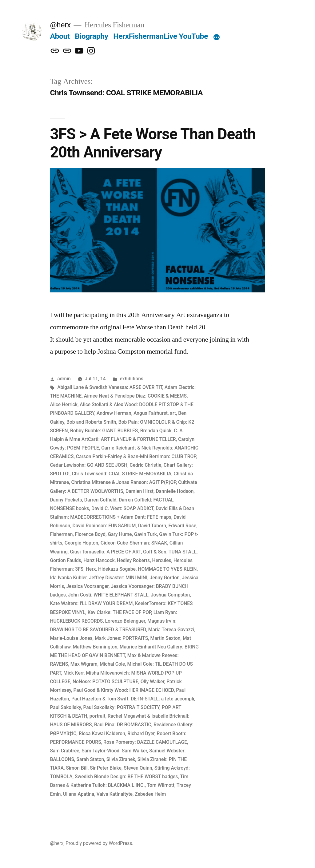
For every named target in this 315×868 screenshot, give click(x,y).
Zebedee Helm (150, 794)
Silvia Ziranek (121, 759)
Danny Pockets (66, 500)
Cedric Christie (145, 465)
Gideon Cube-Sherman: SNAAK (134, 543)
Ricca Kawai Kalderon (102, 733)
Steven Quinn (138, 768)
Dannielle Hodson (175, 491)
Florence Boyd (90, 534)
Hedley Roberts (133, 560)
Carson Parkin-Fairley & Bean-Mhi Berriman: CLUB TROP (136, 456)
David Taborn (152, 526)
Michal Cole (112, 664)
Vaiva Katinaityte (115, 794)
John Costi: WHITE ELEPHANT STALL (108, 595)
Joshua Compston (170, 595)
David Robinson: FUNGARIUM (104, 526)
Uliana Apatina (79, 794)
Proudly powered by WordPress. (99, 843)
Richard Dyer (141, 733)
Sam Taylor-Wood (100, 751)
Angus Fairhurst (151, 413)
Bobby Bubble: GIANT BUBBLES (104, 431)
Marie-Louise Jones (71, 638)
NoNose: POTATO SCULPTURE (106, 682)
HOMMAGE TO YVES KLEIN (167, 569)
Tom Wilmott (161, 785)
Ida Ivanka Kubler (68, 578)
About (60, 36)
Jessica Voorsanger (87, 586)
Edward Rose (182, 526)
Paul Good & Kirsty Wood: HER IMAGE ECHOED (124, 690)
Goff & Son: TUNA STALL (170, 552)
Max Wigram (84, 664)
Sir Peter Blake (106, 768)
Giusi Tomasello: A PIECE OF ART (105, 552)
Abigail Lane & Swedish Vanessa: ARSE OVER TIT (110, 387)
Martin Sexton (165, 638)
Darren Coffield (100, 500)
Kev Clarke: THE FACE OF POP (120, 612)
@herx (60, 25)
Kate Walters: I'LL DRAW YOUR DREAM (91, 603)
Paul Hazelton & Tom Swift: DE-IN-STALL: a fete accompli (133, 699)
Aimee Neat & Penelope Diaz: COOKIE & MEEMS (135, 396)
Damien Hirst (140, 491)
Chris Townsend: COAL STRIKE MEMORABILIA (122, 474)
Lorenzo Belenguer (125, 621)
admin (64, 379)
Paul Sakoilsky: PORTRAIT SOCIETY (121, 707)
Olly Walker (152, 682)
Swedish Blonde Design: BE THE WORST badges (126, 777)
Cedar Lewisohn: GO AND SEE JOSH (89, 465)
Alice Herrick (64, 404)
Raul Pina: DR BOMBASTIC (123, 725)
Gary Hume (120, 534)
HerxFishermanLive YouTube (161, 36)
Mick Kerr (74, 673)
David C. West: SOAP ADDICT (122, 508)
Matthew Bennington (95, 647)
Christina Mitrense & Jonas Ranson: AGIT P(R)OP (124, 482)
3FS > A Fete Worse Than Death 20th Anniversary (153, 143)
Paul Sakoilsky (65, 707)
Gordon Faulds (65, 560)
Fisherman (61, 534)
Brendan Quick (156, 431)
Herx (91, 569)
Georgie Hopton (82, 543)
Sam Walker (134, 751)
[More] (217, 38)
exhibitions (132, 379)
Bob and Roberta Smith (91, 422)
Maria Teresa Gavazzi (171, 630)
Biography (91, 36)
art (173, 413)
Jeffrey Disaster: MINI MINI (118, 578)
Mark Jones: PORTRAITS (121, 638)
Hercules (162, 560)
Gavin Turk (146, 534)
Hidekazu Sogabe (117, 569)
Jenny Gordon (164, 578)
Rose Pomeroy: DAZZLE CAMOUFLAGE (145, 742)
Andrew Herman (114, 413)
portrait (98, 716)
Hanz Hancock (99, 560)
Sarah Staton (90, 759)
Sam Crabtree (64, 751)
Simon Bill (77, 768)
